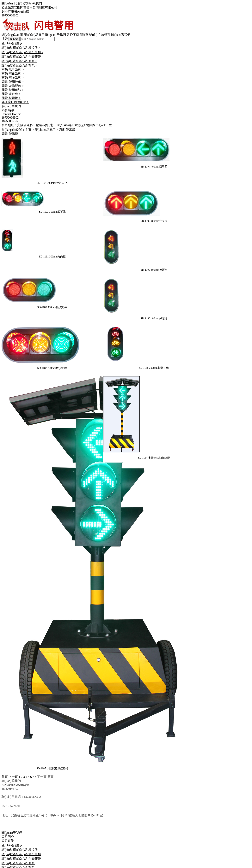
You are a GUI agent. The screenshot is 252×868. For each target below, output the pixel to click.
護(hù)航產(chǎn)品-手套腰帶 (21, 772)
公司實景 (8, 754)
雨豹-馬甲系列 (11, 785)
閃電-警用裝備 (11, 797)
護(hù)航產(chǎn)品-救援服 (20, 763)
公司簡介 (8, 750)
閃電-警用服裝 (11, 805)
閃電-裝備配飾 (11, 801)
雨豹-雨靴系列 (11, 789)
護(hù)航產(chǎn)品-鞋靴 (18, 781)
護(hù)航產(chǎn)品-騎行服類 (21, 767)
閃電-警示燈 (10, 813)
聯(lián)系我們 (11, 833)
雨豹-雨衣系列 (11, 793)
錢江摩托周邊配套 (14, 817)
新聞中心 (8, 825)
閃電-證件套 (10, 809)
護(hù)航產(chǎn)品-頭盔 (18, 776)
